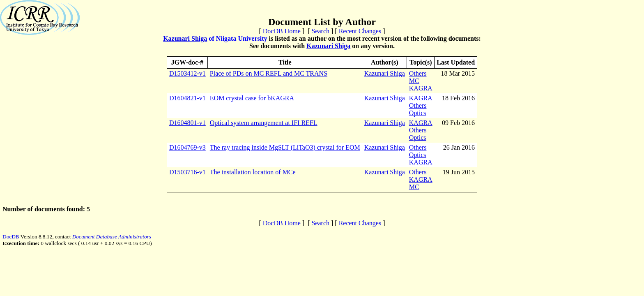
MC (414, 81)
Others (418, 73)
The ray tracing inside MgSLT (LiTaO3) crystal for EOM (285, 147)
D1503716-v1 (187, 172)
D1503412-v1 (187, 73)
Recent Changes (360, 31)
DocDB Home (282, 31)
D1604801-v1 (187, 123)
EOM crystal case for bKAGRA (252, 98)
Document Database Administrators (112, 237)
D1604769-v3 (187, 147)
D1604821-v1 (187, 98)
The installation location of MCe (253, 172)
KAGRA (421, 88)
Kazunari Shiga (185, 38)
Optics (418, 113)
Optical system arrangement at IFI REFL (264, 123)
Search (320, 31)
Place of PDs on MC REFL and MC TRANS (269, 73)
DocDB (11, 237)
